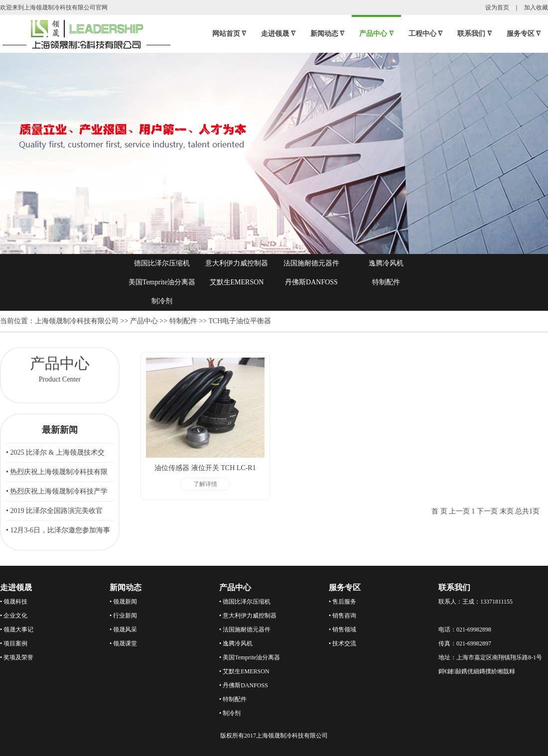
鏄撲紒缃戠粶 (497, 671)
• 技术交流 (342, 643)
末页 (507, 511)
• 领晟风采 (123, 630)
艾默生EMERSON (237, 282)
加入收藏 (536, 7)
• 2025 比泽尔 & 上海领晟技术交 (55, 452)
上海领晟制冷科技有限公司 (77, 321)
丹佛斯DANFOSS (311, 282)
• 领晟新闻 (123, 602)
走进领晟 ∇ (278, 34)
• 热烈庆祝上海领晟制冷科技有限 (57, 472)
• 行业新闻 (123, 616)
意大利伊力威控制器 (237, 263)
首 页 (439, 511)
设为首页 (497, 7)
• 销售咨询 (342, 616)
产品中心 (144, 321)
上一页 (459, 511)
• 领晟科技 (14, 602)
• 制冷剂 (230, 713)
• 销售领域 (342, 630)
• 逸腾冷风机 (236, 643)
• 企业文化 (14, 616)
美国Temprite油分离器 (162, 282)
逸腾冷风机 (386, 263)
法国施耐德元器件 (311, 263)
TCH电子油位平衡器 (240, 321)
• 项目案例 (14, 643)
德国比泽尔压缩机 (162, 263)
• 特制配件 (233, 699)
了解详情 (205, 484)
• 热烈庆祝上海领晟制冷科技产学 (57, 491)
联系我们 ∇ (475, 34)
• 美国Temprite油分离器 (250, 657)
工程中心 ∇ (426, 34)
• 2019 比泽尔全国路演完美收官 (54, 511)
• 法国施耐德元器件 (245, 630)
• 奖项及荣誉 (17, 657)
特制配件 (386, 282)
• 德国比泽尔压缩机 (245, 602)
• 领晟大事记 (17, 630)
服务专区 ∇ (524, 34)
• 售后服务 (342, 602)
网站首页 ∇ (229, 34)
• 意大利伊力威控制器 (248, 616)
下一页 (487, 511)
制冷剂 (162, 301)
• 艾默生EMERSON (244, 671)
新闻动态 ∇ (328, 34)
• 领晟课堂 (123, 643)
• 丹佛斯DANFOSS (244, 685)
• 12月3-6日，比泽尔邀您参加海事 (58, 530)
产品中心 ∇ (376, 34)
